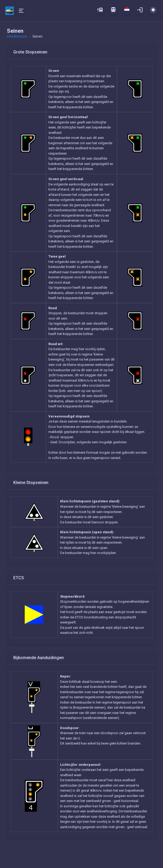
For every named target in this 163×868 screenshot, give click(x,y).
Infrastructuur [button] (17, 36)
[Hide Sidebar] (21, 11)
